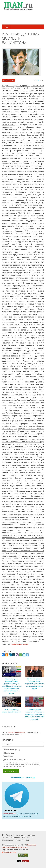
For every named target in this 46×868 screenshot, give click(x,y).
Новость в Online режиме (14, 760)
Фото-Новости (27, 837)
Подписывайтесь (9, 814)
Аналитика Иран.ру (12, 750)
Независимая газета (19, 644)
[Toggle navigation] (7, 27)
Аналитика (31, 835)
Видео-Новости (8, 840)
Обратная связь (9, 852)
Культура (6, 837)
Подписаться (11, 771)
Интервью (16, 837)
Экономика (9, 753)
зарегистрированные (16, 732)
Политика (8, 756)
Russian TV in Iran (23, 840)
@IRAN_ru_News (11, 810)
